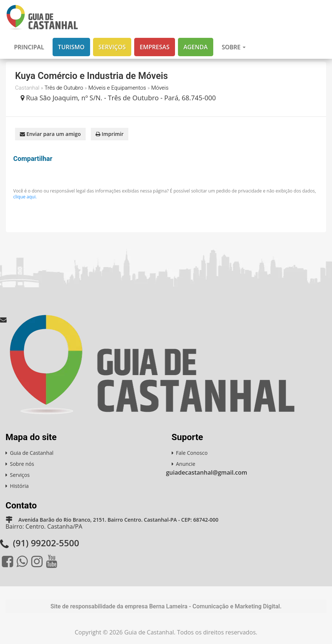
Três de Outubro (64, 88)
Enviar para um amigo (50, 134)
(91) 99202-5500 (46, 543)
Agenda (196, 47)
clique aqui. (25, 197)
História (19, 486)
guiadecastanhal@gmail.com (207, 472)
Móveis (160, 88)
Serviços (112, 47)
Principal (29, 47)
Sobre (234, 47)
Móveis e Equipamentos (117, 88)
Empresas (155, 47)
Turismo (71, 47)
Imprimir (110, 134)
